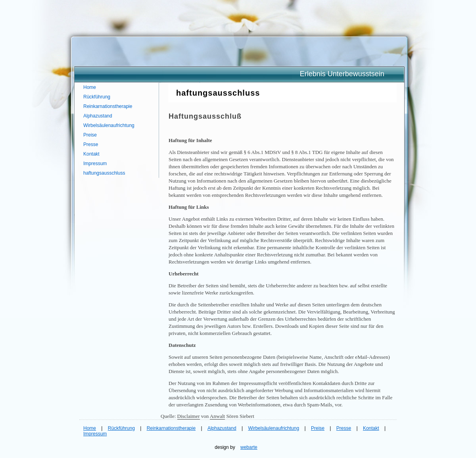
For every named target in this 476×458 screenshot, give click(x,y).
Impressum (95, 164)
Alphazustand (98, 116)
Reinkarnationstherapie (108, 106)
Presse (91, 144)
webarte (249, 447)
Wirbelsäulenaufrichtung (109, 125)
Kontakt (91, 154)
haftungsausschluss (104, 173)
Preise (90, 135)
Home (90, 87)
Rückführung (97, 97)
